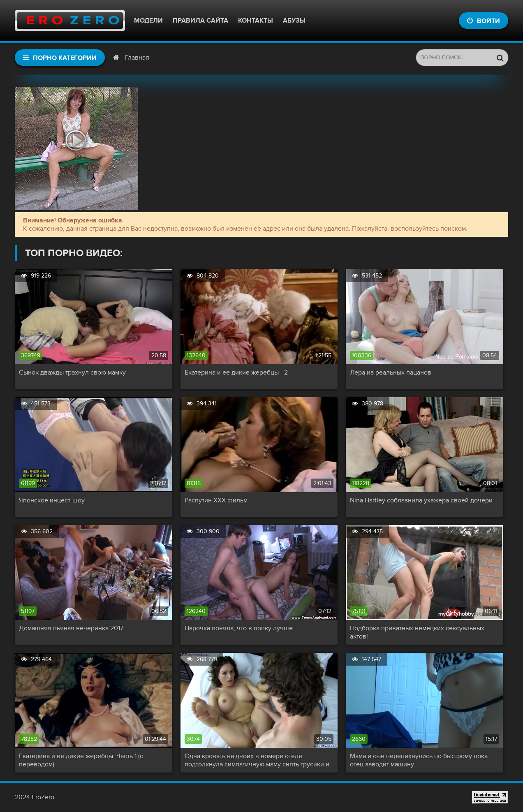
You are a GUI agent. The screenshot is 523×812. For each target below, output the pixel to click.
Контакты (256, 21)
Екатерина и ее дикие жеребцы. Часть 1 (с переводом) (81, 760)
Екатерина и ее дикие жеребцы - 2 (236, 372)
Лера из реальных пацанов (391, 372)
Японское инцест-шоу (52, 500)
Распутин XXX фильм (216, 500)
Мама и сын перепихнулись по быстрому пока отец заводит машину (419, 760)
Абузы (294, 21)
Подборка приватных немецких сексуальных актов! (417, 632)
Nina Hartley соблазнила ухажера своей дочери (421, 500)
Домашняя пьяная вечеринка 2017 (71, 628)
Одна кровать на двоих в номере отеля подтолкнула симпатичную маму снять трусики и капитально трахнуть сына (257, 760)
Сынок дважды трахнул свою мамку (72, 372)
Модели (148, 21)
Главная (137, 58)
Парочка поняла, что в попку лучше (239, 628)
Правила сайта (200, 21)
